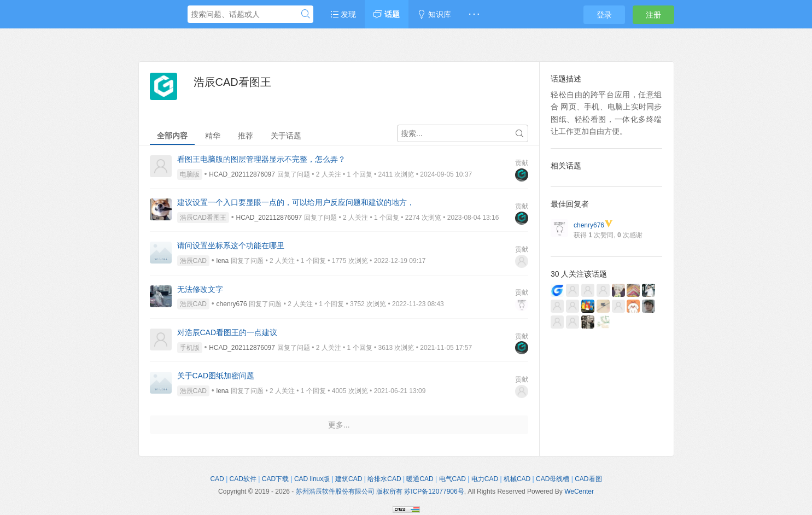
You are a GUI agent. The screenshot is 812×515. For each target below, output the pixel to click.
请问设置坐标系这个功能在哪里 (231, 245)
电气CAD (452, 479)
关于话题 (286, 136)
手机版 (190, 348)
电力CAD (485, 479)
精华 (213, 136)
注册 (653, 15)
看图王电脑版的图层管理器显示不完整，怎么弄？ (261, 159)
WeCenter (579, 491)
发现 (343, 14)
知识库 (434, 14)
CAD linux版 (312, 479)
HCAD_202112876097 (242, 174)
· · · (474, 14)
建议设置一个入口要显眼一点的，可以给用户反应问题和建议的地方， (296, 202)
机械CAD (517, 479)
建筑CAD (349, 479)
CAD (217, 479)
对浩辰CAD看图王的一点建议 (227, 332)
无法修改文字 (200, 289)
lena (223, 261)
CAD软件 (243, 479)
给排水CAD (384, 479)
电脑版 (190, 174)
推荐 (246, 136)
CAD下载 (275, 479)
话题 (387, 14)
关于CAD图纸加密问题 (216, 376)
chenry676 (232, 304)
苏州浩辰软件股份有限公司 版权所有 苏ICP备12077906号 (380, 491)
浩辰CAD (193, 261)
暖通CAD (420, 479)
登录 (604, 15)
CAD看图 (588, 479)
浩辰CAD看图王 (203, 218)
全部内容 (172, 136)
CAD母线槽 (553, 479)
